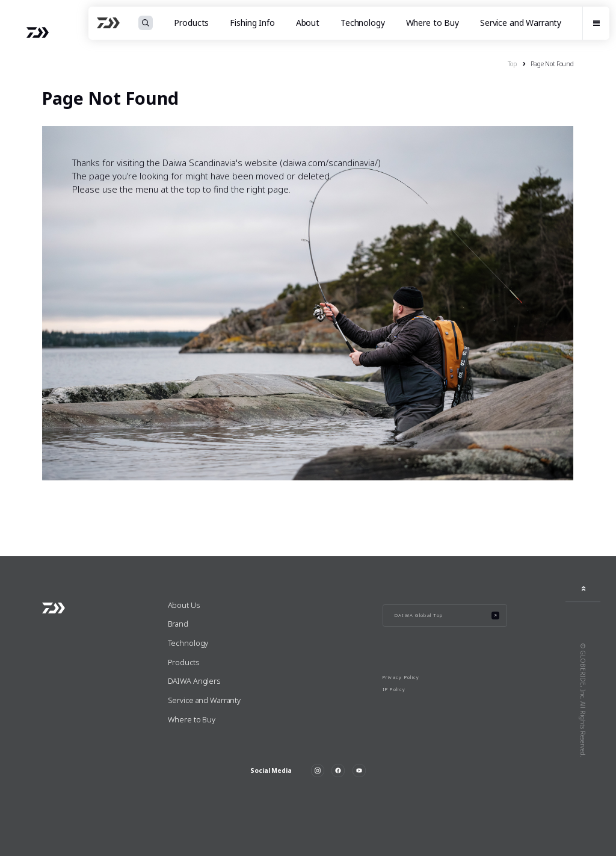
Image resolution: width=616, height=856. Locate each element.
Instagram (318, 771)
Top (512, 64)
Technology (363, 23)
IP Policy (394, 689)
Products (183, 662)
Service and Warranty (521, 23)
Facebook (338, 771)
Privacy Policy (401, 677)
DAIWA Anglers (194, 681)
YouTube (359, 771)
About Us (184, 605)
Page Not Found (552, 64)
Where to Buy (433, 23)
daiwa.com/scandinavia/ (330, 163)
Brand (178, 624)
